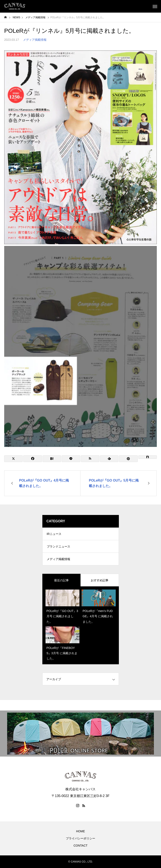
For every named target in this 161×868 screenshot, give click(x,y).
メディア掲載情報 (35, 40)
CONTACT (81, 846)
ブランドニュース (58, 546)
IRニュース (54, 534)
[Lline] (71, 459)
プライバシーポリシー (80, 838)
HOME (80, 831)
